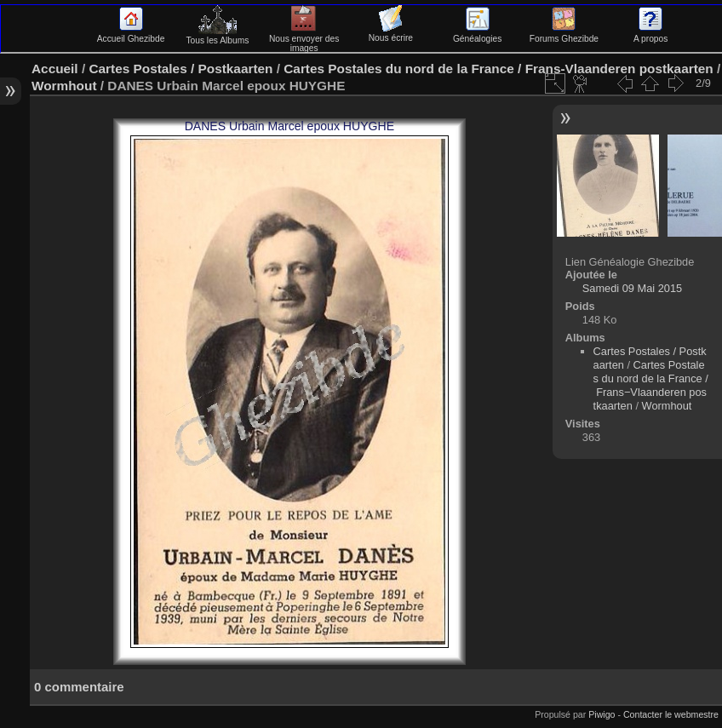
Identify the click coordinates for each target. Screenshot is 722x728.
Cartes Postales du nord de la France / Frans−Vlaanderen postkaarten (651, 385)
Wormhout (64, 86)
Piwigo (602, 714)
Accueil (55, 69)
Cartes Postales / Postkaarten (180, 69)
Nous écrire (391, 33)
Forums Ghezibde (564, 34)
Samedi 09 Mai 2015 (632, 288)
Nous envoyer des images (304, 39)
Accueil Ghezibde (131, 34)
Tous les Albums (217, 36)
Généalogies (477, 34)
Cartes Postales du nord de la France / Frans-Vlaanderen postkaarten (498, 69)
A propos (650, 34)
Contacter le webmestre (671, 714)
